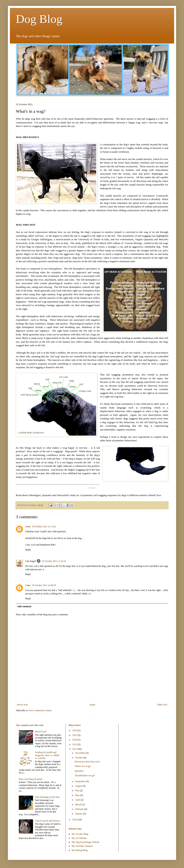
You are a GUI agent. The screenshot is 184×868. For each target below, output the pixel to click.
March (79, 805)
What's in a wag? (83, 766)
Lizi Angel (30, 561)
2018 (75, 740)
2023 (75, 735)
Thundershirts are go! (85, 775)
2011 (75, 749)
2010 (75, 820)
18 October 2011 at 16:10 (54, 561)
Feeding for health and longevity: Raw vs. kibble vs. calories (47, 755)
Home (92, 705)
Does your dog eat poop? (31, 779)
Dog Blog (39, 19)
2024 (75, 730)
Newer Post (22, 705)
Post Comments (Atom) (40, 710)
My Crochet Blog (80, 834)
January (79, 814)
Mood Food (41, 732)
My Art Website (79, 838)
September (81, 781)
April (78, 800)
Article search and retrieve (48, 821)
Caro (28, 527)
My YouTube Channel (82, 846)
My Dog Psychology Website (85, 842)
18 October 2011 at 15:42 (44, 527)
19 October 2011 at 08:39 (44, 585)
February (80, 809)
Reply (28, 550)
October (79, 758)
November (81, 753)
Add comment (24, 606)
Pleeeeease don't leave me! (87, 762)
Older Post (162, 705)
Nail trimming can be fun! (47, 797)
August (79, 786)
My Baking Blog (80, 850)
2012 (75, 744)
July (77, 790)
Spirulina (79, 771)
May (78, 795)
